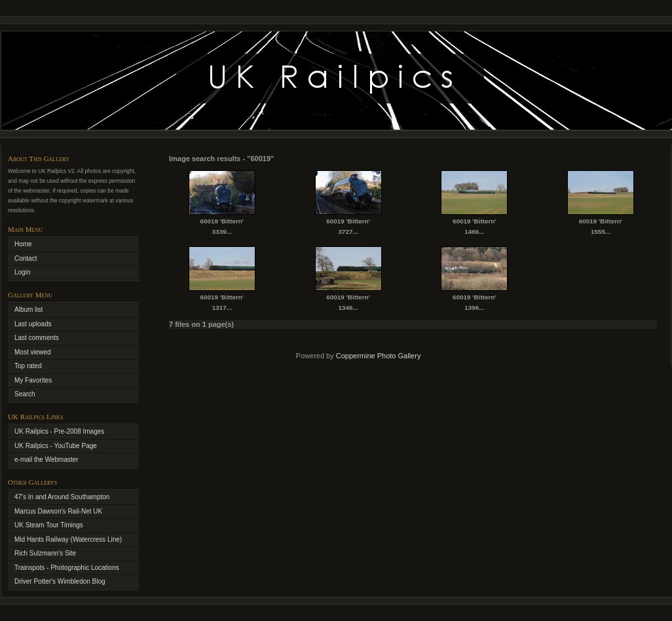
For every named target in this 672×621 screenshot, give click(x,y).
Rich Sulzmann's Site (45, 553)
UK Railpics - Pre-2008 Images (59, 431)
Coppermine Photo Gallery (379, 356)
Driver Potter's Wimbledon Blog (60, 581)
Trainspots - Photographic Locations (67, 568)
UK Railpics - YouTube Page (56, 446)
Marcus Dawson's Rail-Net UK (58, 511)
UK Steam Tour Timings (49, 525)
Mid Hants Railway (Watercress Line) (68, 539)
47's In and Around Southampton (62, 497)
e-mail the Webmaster (47, 460)
